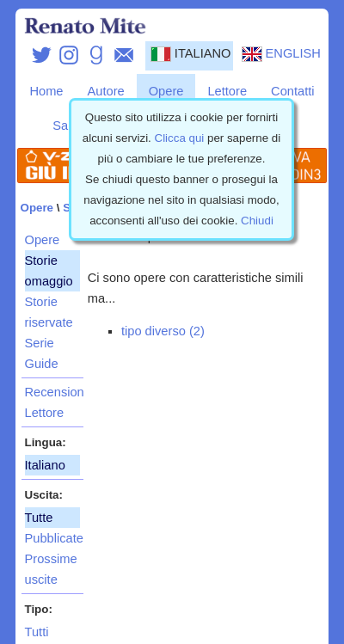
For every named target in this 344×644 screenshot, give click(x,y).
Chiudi (257, 221)
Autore (106, 91)
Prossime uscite (51, 569)
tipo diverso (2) (163, 331)
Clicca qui (180, 138)
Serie (40, 343)
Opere (166, 91)
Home (46, 91)
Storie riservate (49, 312)
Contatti (293, 91)
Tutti (37, 632)
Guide (42, 364)
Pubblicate (52, 538)
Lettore (227, 91)
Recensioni (52, 392)
